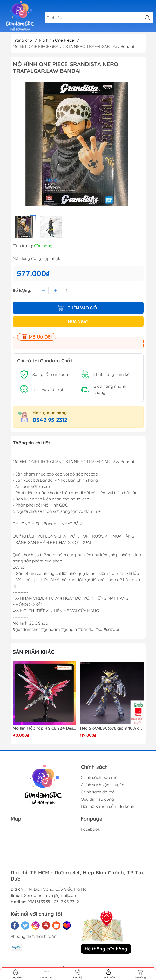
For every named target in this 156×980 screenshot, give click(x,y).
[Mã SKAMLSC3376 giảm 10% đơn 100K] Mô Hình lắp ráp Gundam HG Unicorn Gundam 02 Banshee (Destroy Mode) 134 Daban (112, 728)
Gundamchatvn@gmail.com (50, 895)
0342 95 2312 (50, 420)
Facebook (90, 829)
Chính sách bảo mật (100, 777)
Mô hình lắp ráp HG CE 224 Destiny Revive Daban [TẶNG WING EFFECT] (45, 728)
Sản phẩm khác (33, 652)
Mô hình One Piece (57, 40)
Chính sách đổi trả (98, 792)
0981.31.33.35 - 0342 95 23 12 (53, 902)
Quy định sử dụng (97, 799)
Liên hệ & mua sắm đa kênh (107, 806)
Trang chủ (22, 40)
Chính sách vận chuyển (102, 785)
